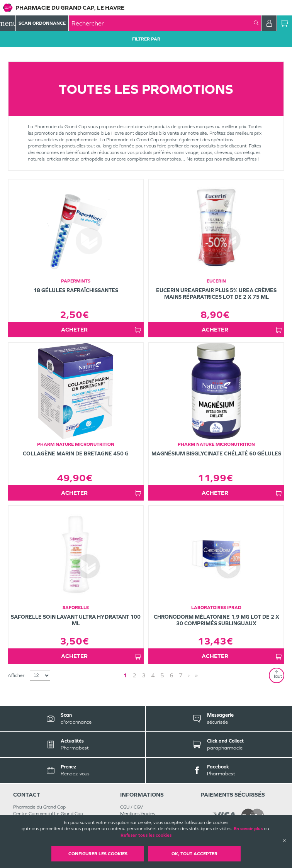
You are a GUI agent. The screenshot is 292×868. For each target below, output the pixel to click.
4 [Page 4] (153, 675)
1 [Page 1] (125, 675)
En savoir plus (248, 829)
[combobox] (163, 23)
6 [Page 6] (171, 675)
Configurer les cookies (98, 854)
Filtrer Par (146, 39)
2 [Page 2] (134, 675)
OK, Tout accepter (194, 854)
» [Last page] (196, 675)
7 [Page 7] (181, 675)
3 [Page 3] (144, 675)
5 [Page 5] (162, 675)
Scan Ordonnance (42, 23)
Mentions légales (138, 814)
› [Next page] (189, 675)
